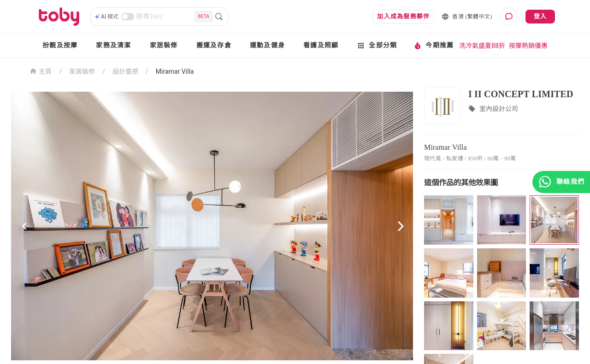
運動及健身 (267, 45)
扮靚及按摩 (60, 45)
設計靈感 (125, 71)
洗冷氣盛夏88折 (482, 46)
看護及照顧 (321, 45)
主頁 (41, 71)
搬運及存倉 (214, 45)
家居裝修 (164, 45)
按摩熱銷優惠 (528, 46)
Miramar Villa (175, 71)
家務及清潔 (113, 45)
